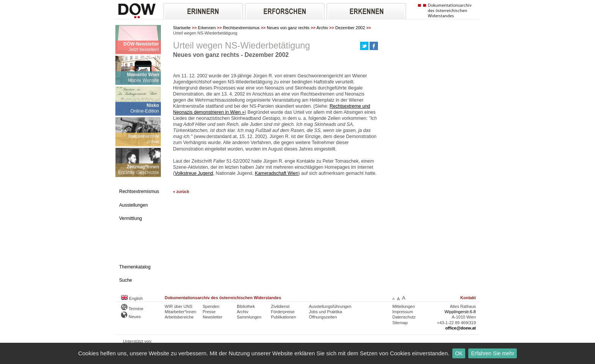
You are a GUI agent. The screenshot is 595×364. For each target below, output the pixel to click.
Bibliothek (246, 306)
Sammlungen (249, 317)
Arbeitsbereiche (179, 317)
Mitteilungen (404, 306)
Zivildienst (280, 306)
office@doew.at (460, 328)
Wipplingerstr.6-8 (460, 312)
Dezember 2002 (350, 28)
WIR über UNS (179, 306)
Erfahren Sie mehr (493, 353)
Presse (209, 312)
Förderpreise (283, 312)
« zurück (181, 192)
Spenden (211, 306)
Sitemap (400, 323)
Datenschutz (404, 317)
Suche (126, 280)
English (132, 298)
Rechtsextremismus (242, 28)
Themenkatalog (135, 267)
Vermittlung (131, 218)
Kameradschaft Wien (277, 173)
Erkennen (207, 28)
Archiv (322, 28)
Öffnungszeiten (323, 317)
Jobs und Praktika (325, 312)
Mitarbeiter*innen (180, 312)
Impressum (403, 312)
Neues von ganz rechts (288, 28)
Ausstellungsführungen (330, 306)
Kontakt (468, 298)
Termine (132, 309)
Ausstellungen (133, 205)
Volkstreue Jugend (194, 173)
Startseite (182, 28)
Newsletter (212, 317)
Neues (131, 317)
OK (459, 353)
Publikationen (283, 317)
